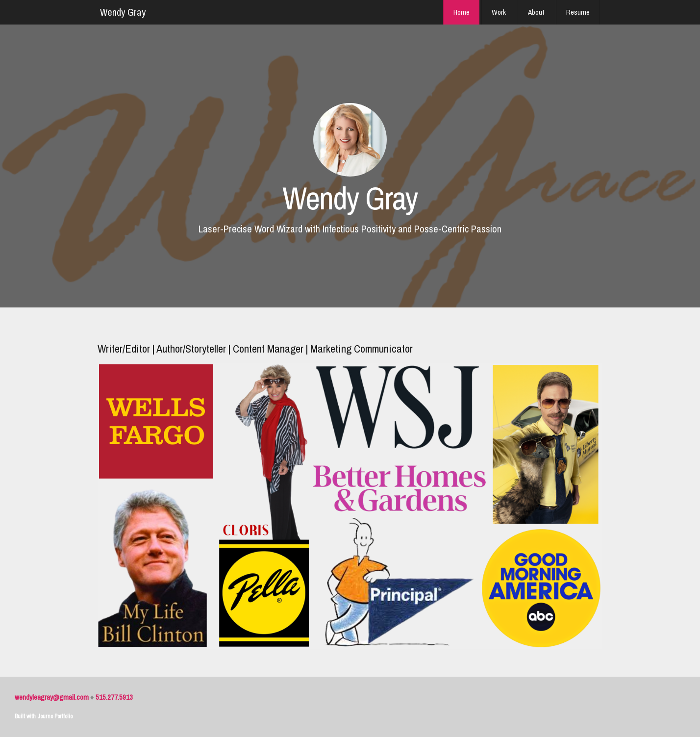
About (536, 12)
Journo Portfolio (55, 716)
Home (462, 12)
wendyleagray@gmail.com (52, 697)
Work (499, 12)
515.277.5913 (114, 697)
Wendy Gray (123, 12)
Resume (578, 12)
